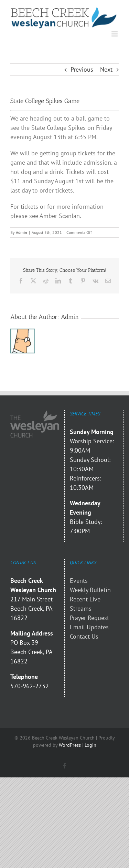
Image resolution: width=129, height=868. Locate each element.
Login (90, 745)
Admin (21, 232)
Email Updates (89, 627)
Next (106, 69)
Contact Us (84, 636)
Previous (82, 69)
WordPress (70, 745)
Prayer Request (89, 618)
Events (79, 581)
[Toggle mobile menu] (115, 34)
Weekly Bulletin (90, 590)
